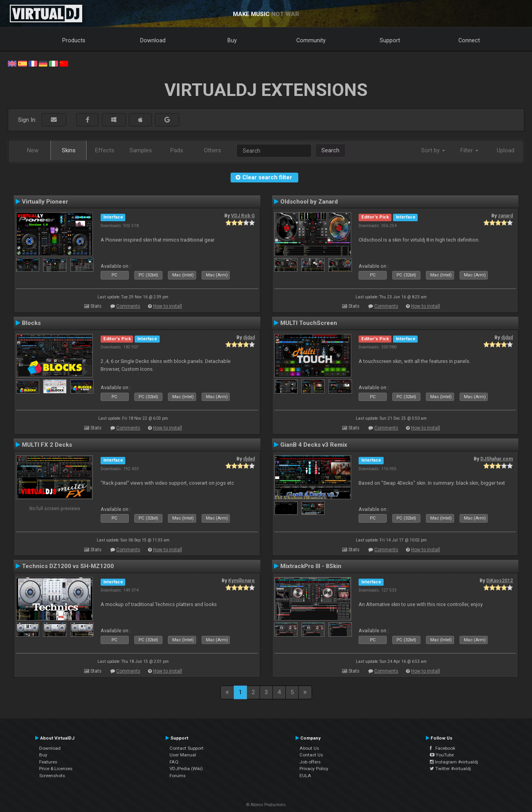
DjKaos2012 (500, 581)
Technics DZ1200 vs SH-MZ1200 (68, 566)
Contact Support (187, 748)
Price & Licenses (56, 769)
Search (330, 150)
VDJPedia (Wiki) (186, 769)
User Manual (183, 755)
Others (213, 150)
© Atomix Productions (266, 805)
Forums (178, 776)
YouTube (442, 755)
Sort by (433, 150)
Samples (141, 150)
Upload (506, 150)
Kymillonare (242, 581)
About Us (309, 748)
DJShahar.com (497, 459)
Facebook (443, 748)
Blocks (31, 323)
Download (153, 40)
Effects (105, 150)
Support (390, 40)
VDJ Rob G (243, 216)
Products (74, 40)
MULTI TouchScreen (309, 323)
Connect (469, 40)
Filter (469, 150)
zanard (505, 216)
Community (311, 40)
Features (48, 762)
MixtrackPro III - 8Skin (311, 566)
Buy (232, 40)
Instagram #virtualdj (454, 762)
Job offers (310, 762)
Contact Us (311, 755)
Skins (69, 150)
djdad (249, 337)
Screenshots (52, 776)
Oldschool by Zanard (309, 202)
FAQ (174, 762)
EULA (305, 776)
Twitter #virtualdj (450, 769)
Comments (128, 306)
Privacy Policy (314, 769)
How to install (168, 306)
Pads (177, 150)
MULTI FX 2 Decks (47, 445)
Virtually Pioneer (45, 202)
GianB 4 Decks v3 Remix (314, 445)
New (33, 150)
